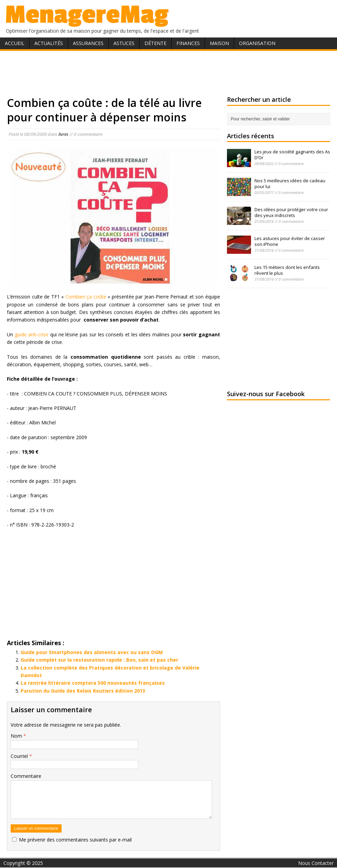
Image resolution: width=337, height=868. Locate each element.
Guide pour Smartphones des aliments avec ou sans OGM (92, 652)
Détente (155, 43)
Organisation (257, 43)
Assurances (88, 43)
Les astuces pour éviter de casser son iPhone (290, 241)
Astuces (124, 43)
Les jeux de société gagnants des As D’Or (292, 155)
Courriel (20, 756)
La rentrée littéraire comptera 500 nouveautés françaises (93, 683)
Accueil (15, 43)
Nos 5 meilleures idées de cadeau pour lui (290, 183)
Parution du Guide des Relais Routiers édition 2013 (83, 691)
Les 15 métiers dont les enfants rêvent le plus (287, 270)
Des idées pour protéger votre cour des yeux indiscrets (291, 212)
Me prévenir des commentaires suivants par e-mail (75, 840)
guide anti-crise (32, 334)
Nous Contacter (316, 863)
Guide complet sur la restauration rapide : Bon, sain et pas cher (99, 660)
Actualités (49, 43)
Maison (219, 43)
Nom (17, 736)
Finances (188, 43)
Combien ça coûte (86, 297)
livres (63, 134)
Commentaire (26, 776)
